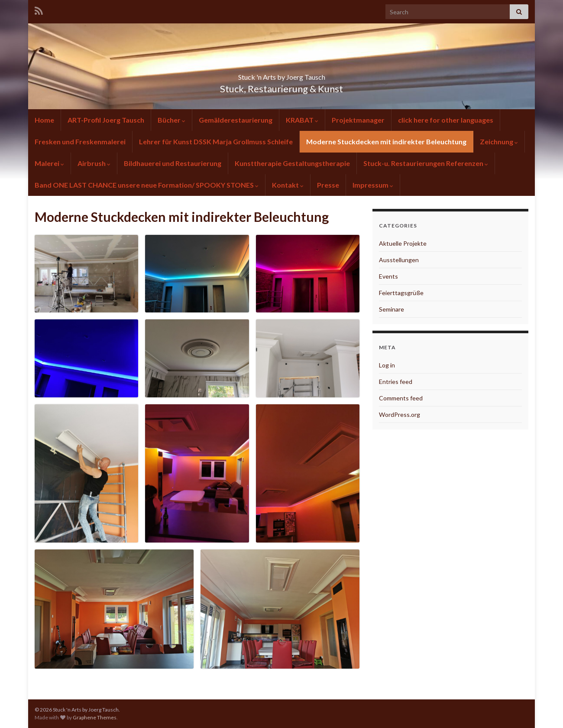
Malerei (49, 163)
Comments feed (401, 398)
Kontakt (288, 185)
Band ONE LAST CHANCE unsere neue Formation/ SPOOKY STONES (147, 185)
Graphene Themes (95, 717)
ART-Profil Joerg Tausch (106, 120)
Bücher (171, 120)
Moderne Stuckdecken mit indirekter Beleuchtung (386, 141)
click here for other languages (446, 120)
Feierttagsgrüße (401, 293)
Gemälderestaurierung (236, 120)
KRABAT (302, 120)
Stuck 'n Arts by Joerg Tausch (281, 74)
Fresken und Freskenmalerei (80, 141)
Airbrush (94, 163)
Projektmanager (358, 120)
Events (388, 276)
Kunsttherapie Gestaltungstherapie (292, 163)
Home (44, 120)
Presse (328, 185)
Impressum (373, 185)
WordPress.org (400, 414)
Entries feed (396, 382)
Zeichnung (499, 141)
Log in (387, 365)
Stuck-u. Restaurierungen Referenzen (426, 163)
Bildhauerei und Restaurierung (173, 163)
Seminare (392, 309)
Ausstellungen (399, 260)
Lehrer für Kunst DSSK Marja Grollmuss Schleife (216, 141)
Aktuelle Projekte (403, 243)
